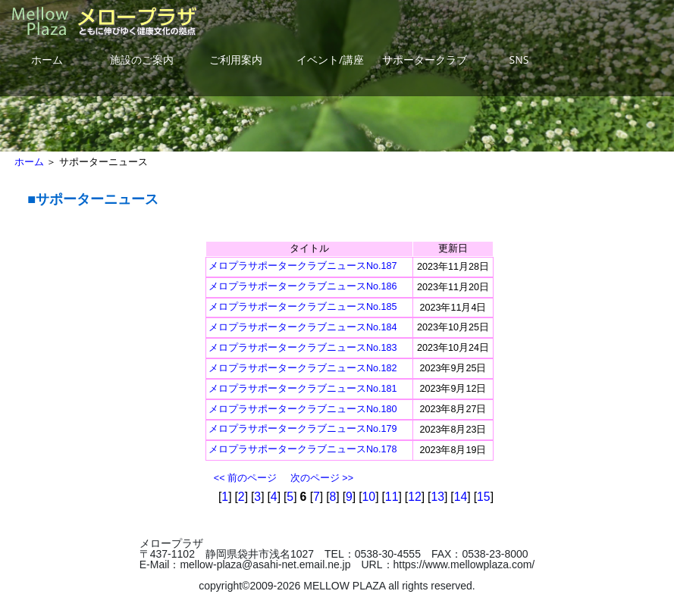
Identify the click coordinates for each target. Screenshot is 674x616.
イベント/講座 (330, 59)
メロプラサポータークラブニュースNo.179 (303, 429)
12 (415, 497)
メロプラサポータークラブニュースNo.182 (303, 368)
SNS (519, 59)
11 (392, 497)
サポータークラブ (425, 59)
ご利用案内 (236, 59)
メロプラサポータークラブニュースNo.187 (303, 266)
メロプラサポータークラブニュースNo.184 (303, 327)
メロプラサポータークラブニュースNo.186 (303, 286)
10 (369, 497)
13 (437, 497)
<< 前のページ (245, 478)
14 (461, 497)
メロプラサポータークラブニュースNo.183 (303, 348)
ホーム (47, 59)
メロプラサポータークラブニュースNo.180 (303, 409)
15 (484, 497)
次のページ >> (322, 478)
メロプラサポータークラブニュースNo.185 (303, 307)
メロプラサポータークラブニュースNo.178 (303, 449)
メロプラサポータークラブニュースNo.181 (303, 389)
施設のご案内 (142, 59)
